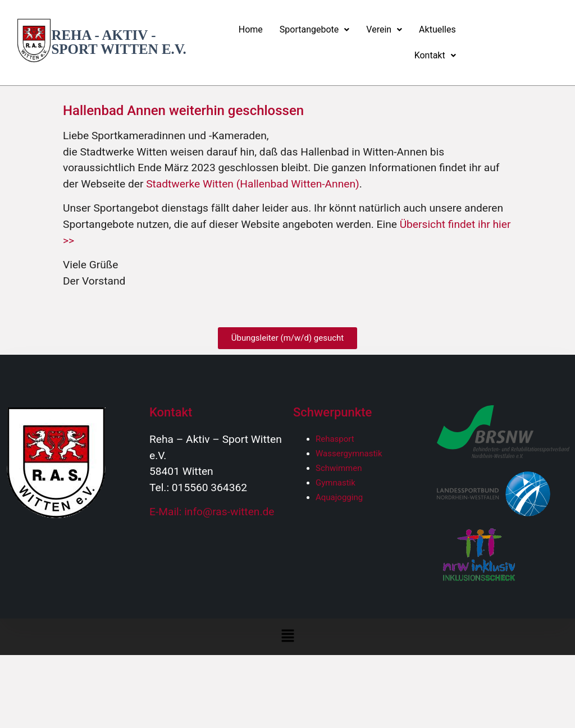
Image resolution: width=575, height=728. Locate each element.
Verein (384, 29)
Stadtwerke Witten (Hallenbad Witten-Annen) (253, 184)
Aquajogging (339, 497)
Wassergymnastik (349, 454)
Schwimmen (339, 468)
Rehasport (335, 439)
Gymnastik (336, 483)
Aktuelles (437, 29)
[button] (315, 30)
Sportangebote (315, 29)
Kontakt (435, 55)
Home (251, 29)
